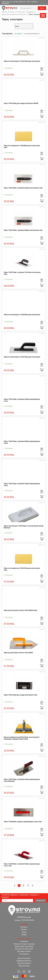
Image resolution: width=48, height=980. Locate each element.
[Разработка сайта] (32, 976)
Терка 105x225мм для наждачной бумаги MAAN (21, 103)
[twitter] (24, 971)
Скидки (24, 934)
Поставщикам (24, 954)
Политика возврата (24, 963)
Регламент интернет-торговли (24, 944)
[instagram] (29, 971)
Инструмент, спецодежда (25, 12)
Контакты (24, 927)
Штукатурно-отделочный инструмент (14, 14)
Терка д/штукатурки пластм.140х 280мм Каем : (21, 610)
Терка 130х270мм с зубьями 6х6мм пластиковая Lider (23, 188)
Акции (24, 932)
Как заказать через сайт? (24, 949)
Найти (42, 8)
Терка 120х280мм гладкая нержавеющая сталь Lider (23, 822)
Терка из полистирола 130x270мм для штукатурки (22, 61)
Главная (4, 12)
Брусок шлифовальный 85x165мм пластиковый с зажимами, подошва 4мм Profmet (22, 738)
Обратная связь (24, 966)
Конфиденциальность (24, 961)
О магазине (24, 941)
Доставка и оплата (24, 951)
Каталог (12, 12)
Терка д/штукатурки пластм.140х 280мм (18, 653)
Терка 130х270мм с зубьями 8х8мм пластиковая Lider (23, 230)
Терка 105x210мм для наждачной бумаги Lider (20, 695)
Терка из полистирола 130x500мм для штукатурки (22, 315)
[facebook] (19, 971)
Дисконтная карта (24, 958)
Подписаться (41, 900)
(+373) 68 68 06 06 (27, 920)
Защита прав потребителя (24, 946)
